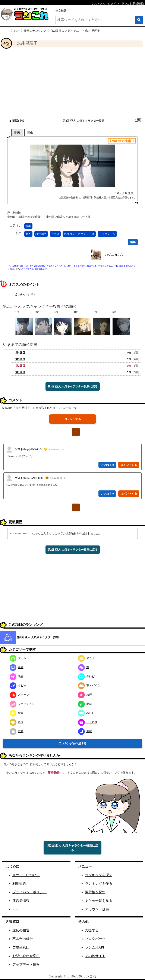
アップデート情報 (26, 964)
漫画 (28, 226)
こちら (19, 269)
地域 (85, 731)
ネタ (17, 722)
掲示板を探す (95, 892)
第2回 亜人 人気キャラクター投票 (72, 31)
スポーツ (19, 695)
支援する (92, 930)
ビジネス (88, 722)
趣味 (85, 704)
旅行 (85, 695)
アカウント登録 (97, 909)
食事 (17, 713)
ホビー (18, 685)
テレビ (86, 676)
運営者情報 (21, 901)
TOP (16, 31)
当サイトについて (26, 875)
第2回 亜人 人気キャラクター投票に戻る (73, 386)
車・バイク (89, 685)
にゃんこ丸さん (113, 255)
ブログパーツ (95, 939)
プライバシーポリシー (29, 892)
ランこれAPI (95, 947)
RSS (15, 909)
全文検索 (61, 11)
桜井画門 (41, 234)
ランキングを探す (99, 875)
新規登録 (53, 773)
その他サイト (95, 956)
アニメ (55, 234)
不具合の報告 (23, 939)
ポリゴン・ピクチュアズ (79, 234)
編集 (133, 242)
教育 (17, 731)
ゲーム (18, 658)
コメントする (73, 419)
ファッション (22, 704)
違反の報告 (21, 930)
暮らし (86, 713)
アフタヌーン (107, 234)
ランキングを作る (99, 884)
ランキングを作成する (73, 743)
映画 (17, 676)
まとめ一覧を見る (99, 901)
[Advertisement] (72, 83)
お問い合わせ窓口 (26, 956)
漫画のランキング (35, 31)
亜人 (28, 234)
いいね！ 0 (107, 465)
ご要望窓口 (21, 947)
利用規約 (19, 884)
